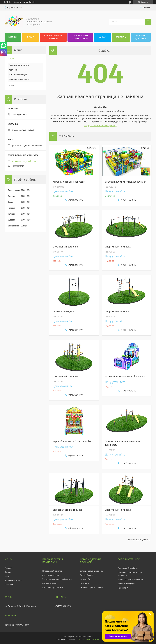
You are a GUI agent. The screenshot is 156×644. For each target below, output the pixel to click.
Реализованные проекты (53, 37)
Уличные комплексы (19, 79)
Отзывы (12, 86)
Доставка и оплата (13, 580)
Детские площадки (126, 584)
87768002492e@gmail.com (24, 161)
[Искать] (148, 22)
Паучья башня (87, 575)
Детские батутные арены (92, 571)
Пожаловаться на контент (89, 639)
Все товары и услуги (138, 540)
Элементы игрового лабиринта (57, 579)
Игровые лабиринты (19, 65)
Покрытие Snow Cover (128, 568)
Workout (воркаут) (18, 75)
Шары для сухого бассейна (130, 580)
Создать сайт (20, 2)
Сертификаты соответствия (80, 37)
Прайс (30, 37)
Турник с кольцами (63, 312)
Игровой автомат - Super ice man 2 (125, 376)
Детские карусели (51, 575)
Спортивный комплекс (65, 247)
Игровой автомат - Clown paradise (72, 441)
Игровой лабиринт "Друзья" (69, 182)
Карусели (13, 70)
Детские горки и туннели (92, 587)
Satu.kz (91, 637)
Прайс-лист (123, 588)
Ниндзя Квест (86, 579)
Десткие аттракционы (53, 587)
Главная (13, 37)
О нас (103, 37)
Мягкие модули (49, 583)
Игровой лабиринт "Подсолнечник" (125, 182)
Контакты (121, 37)
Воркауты (85, 583)
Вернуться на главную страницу (100, 126)
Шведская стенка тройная (68, 510)
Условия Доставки (141, 37)
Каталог (12, 59)
